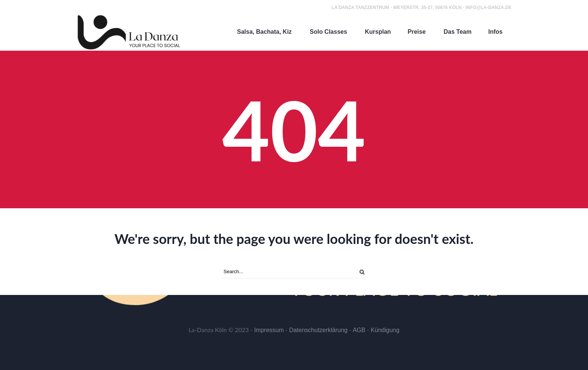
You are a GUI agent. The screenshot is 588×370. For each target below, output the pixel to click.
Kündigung (385, 330)
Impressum (269, 330)
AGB (359, 330)
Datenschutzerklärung (318, 330)
